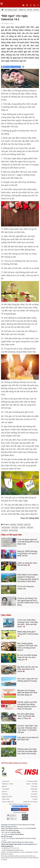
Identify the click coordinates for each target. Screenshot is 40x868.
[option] (20, 772)
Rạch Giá (23, 528)
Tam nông (34, 796)
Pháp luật (34, 789)
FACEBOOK (16, 809)
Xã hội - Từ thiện (32, 784)
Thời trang (6, 799)
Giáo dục (34, 786)
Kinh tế (4, 786)
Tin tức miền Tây (8, 802)
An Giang (5, 530)
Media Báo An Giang (30, 802)
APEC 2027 (15, 528)
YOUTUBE (24, 809)
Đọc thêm (7, 615)
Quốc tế (4, 791)
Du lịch (35, 799)
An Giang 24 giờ (11, 10)
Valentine (20, 525)
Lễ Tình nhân (6, 528)
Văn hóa (35, 791)
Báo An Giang (13, 530)
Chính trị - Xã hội (25, 10)
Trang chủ (6, 781)
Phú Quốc (30, 528)
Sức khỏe (34, 794)
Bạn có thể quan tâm (12, 535)
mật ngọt (13, 525)
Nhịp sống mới (7, 796)
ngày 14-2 (27, 525)
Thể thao (5, 794)
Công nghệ (6, 789)
